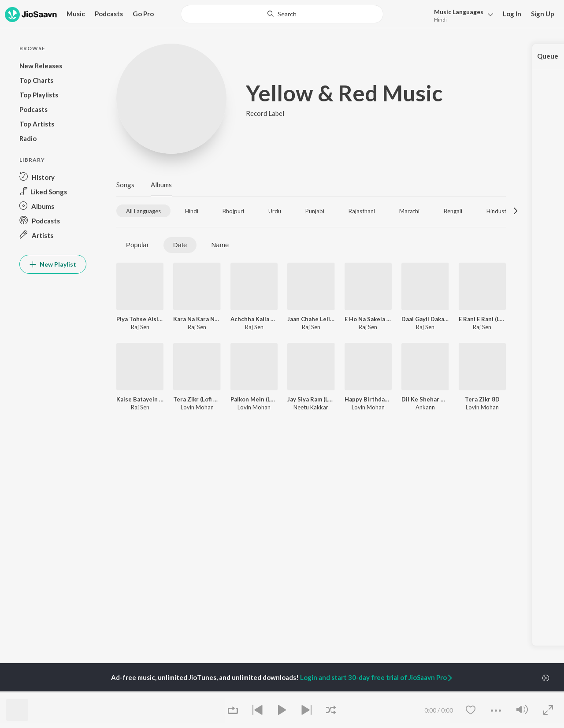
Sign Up (543, 14)
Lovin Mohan (197, 407)
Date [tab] (180, 245)
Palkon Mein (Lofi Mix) (254, 399)
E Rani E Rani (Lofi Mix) (482, 319)
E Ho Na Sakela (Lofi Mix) (368, 319)
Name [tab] (220, 245)
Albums (161, 185)
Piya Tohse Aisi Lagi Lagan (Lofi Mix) (140, 319)
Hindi (440, 20)
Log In (512, 14)
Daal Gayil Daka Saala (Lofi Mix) (425, 319)
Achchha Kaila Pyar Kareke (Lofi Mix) (254, 319)
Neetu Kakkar (311, 407)
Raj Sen (140, 327)
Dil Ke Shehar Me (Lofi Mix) (425, 399)
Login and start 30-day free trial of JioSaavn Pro (377, 677)
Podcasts (109, 14)
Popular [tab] (137, 245)
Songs (125, 185)
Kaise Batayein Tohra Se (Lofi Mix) (140, 399)
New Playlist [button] (53, 264)
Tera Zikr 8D (482, 399)
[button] (461, 15)
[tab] (143, 211)
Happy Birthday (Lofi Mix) (368, 399)
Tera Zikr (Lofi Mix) (197, 399)
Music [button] (76, 14)
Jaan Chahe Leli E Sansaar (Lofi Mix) (311, 319)
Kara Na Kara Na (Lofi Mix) (197, 319)
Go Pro (143, 14)
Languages (459, 12)
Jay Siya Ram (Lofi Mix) (311, 399)
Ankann (425, 407)
